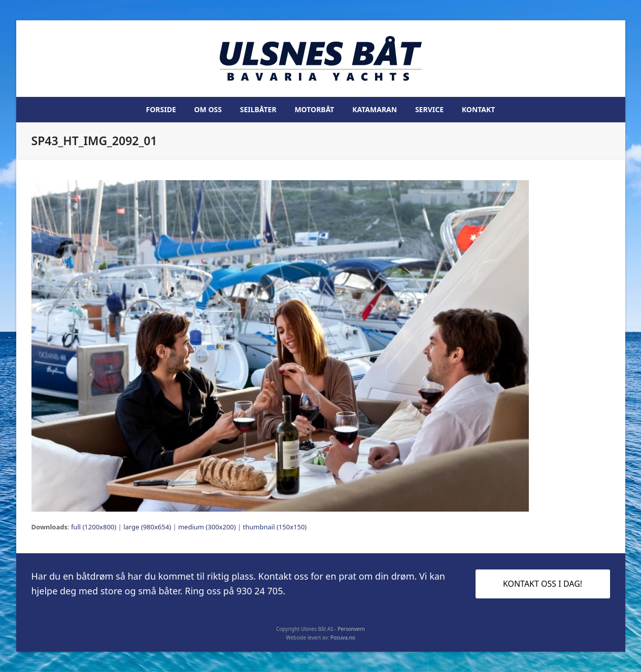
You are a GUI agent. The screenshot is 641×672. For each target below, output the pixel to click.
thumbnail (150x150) (275, 527)
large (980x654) (147, 527)
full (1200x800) (94, 527)
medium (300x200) (207, 527)
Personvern (351, 629)
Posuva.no (343, 637)
